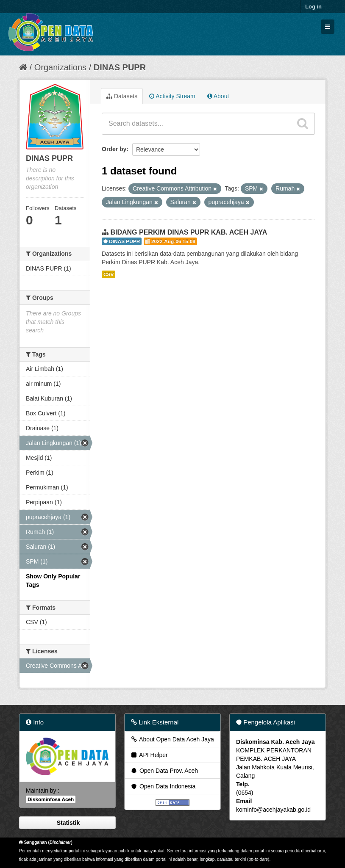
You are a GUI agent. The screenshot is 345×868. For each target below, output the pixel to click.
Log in (313, 7)
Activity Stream (172, 96)
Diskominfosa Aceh (51, 799)
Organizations (60, 67)
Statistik (67, 823)
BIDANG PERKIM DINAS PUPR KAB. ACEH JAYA (189, 232)
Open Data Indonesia (163, 786)
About (218, 96)
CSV (109, 274)
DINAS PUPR (120, 67)
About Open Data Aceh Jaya (172, 739)
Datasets (122, 96)
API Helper (149, 755)
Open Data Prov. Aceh (164, 771)
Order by (114, 149)
